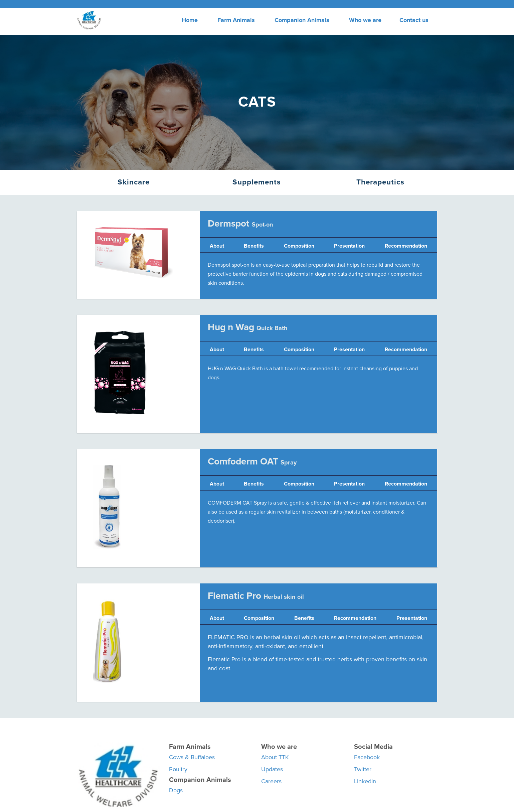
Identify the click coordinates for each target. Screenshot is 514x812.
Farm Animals (236, 20)
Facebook (367, 757)
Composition (299, 246)
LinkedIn (365, 781)
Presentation (349, 246)
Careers (271, 781)
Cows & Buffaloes (192, 757)
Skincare (134, 182)
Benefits (254, 246)
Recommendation (406, 246)
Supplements (257, 182)
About (217, 246)
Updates (272, 769)
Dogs (176, 790)
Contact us (414, 20)
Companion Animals (302, 20)
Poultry (178, 769)
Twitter (363, 769)
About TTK (275, 757)
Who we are (365, 20)
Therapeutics (380, 182)
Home (190, 20)
